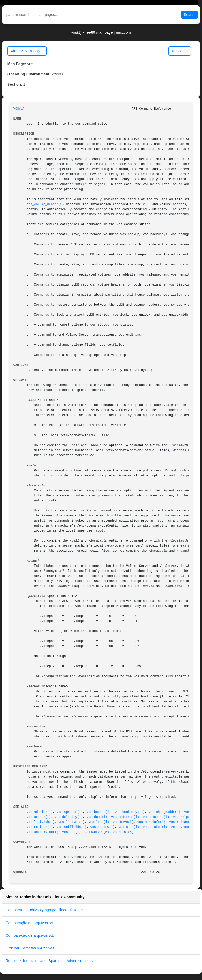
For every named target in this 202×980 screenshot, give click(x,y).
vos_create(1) (39, 817)
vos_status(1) (155, 827)
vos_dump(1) (97, 817)
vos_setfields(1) (72, 827)
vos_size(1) (129, 827)
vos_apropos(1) (70, 812)
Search (190, 15)
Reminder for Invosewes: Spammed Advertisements (49, 961)
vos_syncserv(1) (185, 827)
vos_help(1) (183, 817)
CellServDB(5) (97, 832)
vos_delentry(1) (69, 817)
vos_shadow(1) (102, 827)
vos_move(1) (123, 822)
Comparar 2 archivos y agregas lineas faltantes (45, 910)
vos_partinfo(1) (151, 822)
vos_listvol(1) (72, 822)
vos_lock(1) (99, 822)
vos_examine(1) (156, 817)
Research (180, 51)
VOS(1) (19, 109)
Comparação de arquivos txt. (30, 923)
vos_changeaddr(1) (165, 812)
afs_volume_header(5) (45, 204)
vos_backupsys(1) (130, 812)
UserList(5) (123, 832)
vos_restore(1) (40, 827)
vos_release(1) (182, 822)
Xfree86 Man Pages (27, 51)
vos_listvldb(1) (41, 822)
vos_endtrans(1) (125, 817)
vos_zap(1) (71, 832)
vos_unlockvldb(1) (42, 832)
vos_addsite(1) (40, 812)
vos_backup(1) (99, 812)
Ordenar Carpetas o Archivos (30, 948)
